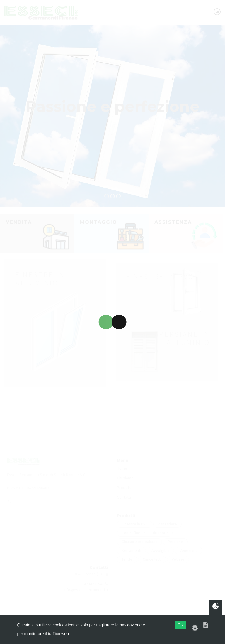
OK (180, 625)
